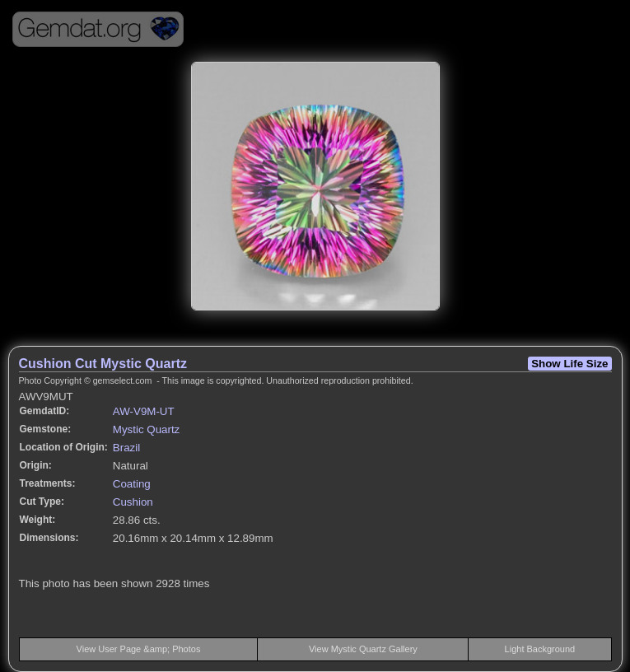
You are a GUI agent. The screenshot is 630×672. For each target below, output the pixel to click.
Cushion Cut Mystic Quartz (103, 364)
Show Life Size (569, 364)
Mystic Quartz (146, 429)
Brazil (126, 448)
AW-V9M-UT (144, 411)
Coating (132, 484)
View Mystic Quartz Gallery (363, 649)
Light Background (540, 649)
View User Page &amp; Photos (139, 649)
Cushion (133, 502)
